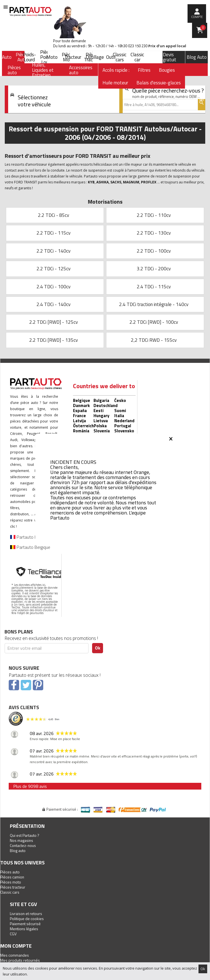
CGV (13, 934)
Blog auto (18, 850)
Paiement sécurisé (25, 924)
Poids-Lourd (29, 57)
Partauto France (28, 537)
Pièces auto (10, 872)
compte (197, 17)
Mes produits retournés (20, 960)
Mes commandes (15, 955)
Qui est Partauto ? (25, 835)
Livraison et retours (26, 913)
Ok (203, 969)
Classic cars (10, 892)
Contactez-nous (23, 845)
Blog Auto (197, 57)
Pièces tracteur (13, 887)
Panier (203, 28)
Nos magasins (21, 840)
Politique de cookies (27, 919)
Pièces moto (11, 882)
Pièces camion (12, 877)
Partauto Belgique (30, 547)
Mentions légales (24, 929)
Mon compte (16, 946)
